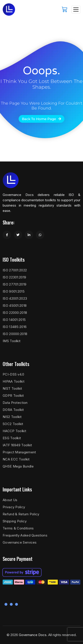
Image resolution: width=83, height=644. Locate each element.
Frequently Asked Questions (25, 535)
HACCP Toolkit (14, 431)
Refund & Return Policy (21, 514)
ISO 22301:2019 (14, 277)
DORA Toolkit (13, 410)
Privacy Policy (14, 507)
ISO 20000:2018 (15, 334)
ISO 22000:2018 (15, 313)
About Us (10, 500)
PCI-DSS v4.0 (14, 374)
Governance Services (20, 542)
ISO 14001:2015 (14, 320)
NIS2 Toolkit (12, 417)
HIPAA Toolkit (14, 381)
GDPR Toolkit (13, 396)
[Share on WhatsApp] (40, 235)
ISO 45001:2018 (15, 306)
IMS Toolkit (12, 341)
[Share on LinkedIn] (29, 235)
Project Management (19, 452)
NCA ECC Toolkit (16, 459)
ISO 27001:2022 (15, 270)
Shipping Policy (15, 521)
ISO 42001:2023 (15, 298)
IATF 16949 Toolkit (17, 445)
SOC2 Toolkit (13, 424)
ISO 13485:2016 (15, 327)
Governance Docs (33, 635)
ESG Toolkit (12, 438)
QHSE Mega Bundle (18, 466)
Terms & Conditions (18, 528)
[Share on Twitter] (18, 235)
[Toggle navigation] (76, 10)
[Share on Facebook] (7, 235)
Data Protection (15, 403)
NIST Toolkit (12, 388)
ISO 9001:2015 (14, 291)
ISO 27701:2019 (14, 284)
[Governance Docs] (9, 10)
